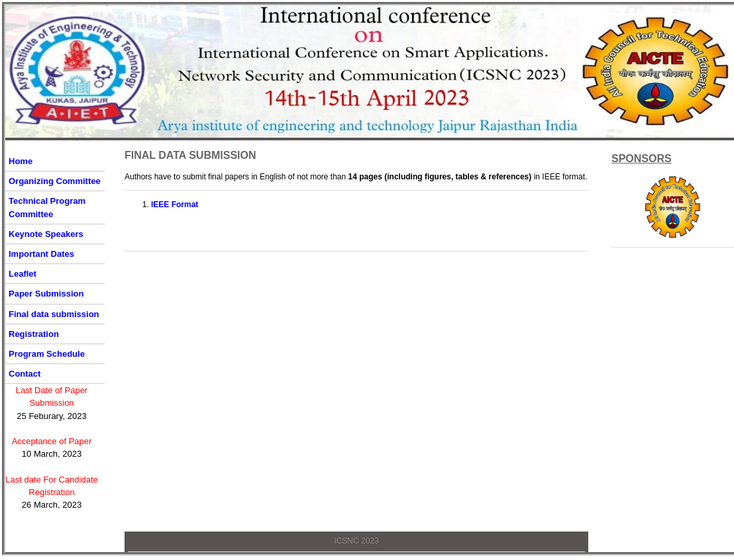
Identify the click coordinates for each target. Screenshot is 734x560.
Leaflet (23, 274)
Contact (25, 374)
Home (21, 161)
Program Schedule (47, 354)
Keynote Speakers (46, 234)
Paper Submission (46, 294)
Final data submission (54, 314)
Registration (34, 334)
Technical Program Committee (47, 207)
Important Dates (41, 254)
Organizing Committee (55, 181)
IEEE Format (175, 205)
